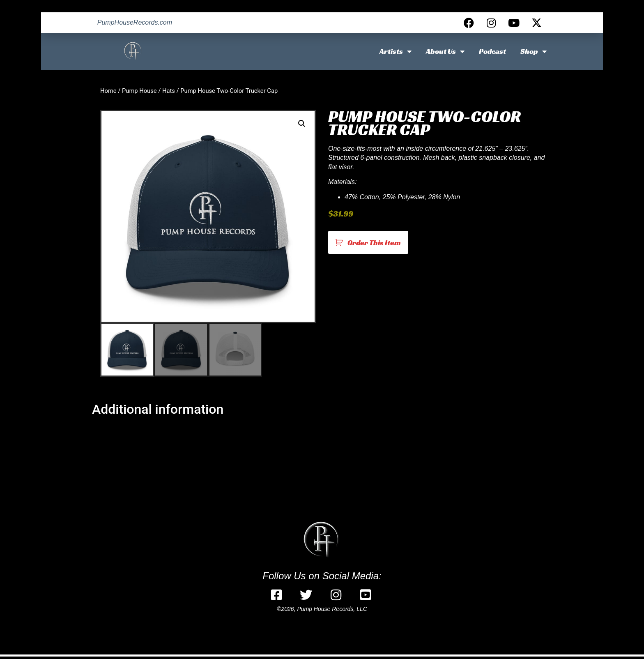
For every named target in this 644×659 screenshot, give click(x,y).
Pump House (139, 91)
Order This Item (374, 243)
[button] (302, 124)
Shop (534, 51)
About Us (445, 51)
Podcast (492, 51)
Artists (396, 51)
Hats (169, 91)
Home (108, 91)
